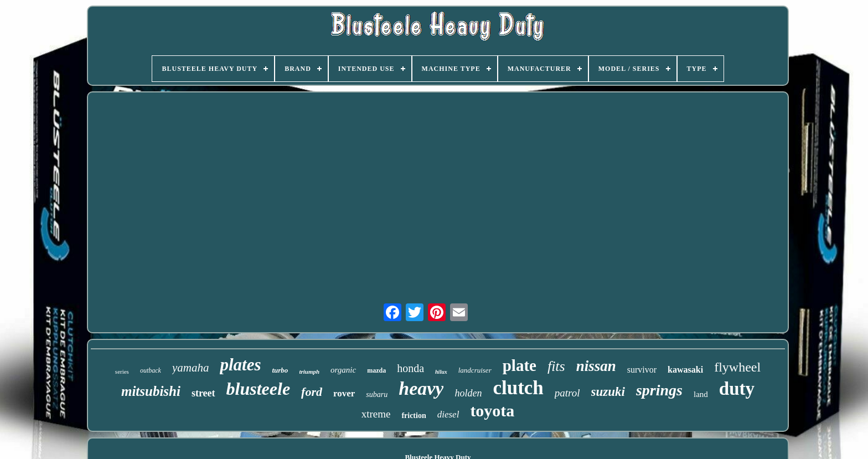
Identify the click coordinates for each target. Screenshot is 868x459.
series (122, 372)
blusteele (259, 389)
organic (343, 370)
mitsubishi (151, 391)
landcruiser (475, 370)
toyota (492, 411)
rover (344, 393)
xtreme (376, 414)
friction (414, 416)
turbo (280, 370)
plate (520, 365)
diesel (448, 414)
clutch (518, 388)
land (701, 394)
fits (556, 366)
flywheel (737, 367)
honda (410, 368)
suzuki (608, 392)
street (203, 393)
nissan (596, 366)
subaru (377, 394)
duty (737, 389)
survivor (642, 370)
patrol (567, 393)
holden (468, 393)
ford (312, 392)
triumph (309, 372)
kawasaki (685, 370)
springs (659, 390)
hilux (441, 372)
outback (151, 370)
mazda (376, 370)
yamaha (191, 368)
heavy (421, 388)
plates (240, 365)
